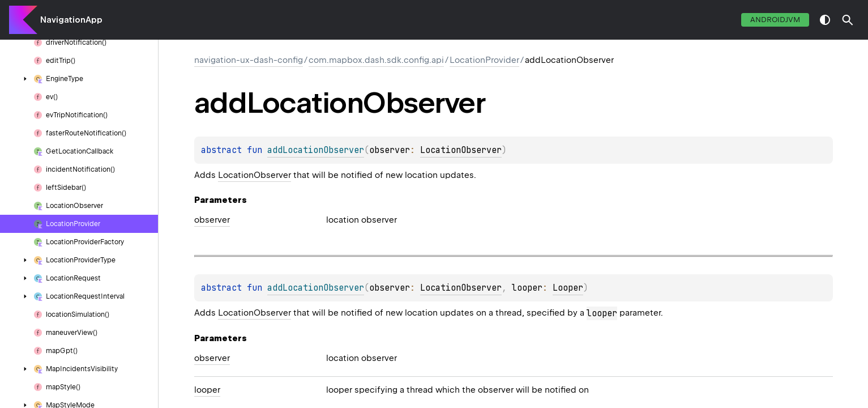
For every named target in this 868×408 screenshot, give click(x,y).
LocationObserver (461, 150)
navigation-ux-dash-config (249, 60)
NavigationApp (71, 20)
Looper (568, 288)
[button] (848, 20)
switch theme (825, 20)
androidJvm (775, 20)
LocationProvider (484, 60)
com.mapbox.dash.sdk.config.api (376, 60)
